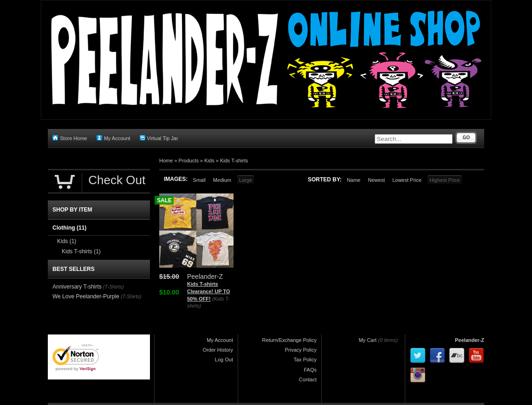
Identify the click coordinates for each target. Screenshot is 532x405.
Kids (209, 161)
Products (189, 161)
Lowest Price (407, 180)
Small (199, 180)
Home (166, 161)
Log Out (224, 360)
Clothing (69, 228)
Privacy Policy (301, 350)
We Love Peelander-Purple (86, 296)
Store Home (70, 138)
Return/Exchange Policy (289, 340)
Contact (308, 379)
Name (354, 180)
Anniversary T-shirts (77, 287)
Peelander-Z (470, 340)
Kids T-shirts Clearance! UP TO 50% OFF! (209, 291)
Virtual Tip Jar (159, 138)
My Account (114, 138)
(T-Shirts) (114, 287)
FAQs (310, 370)
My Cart (368, 340)
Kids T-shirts (234, 161)
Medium (222, 180)
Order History (218, 350)
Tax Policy (305, 360)
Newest (376, 180)
